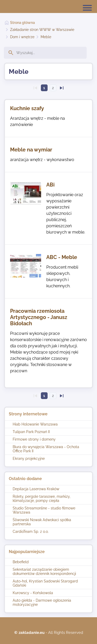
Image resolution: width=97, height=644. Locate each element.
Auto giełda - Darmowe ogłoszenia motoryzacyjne (42, 602)
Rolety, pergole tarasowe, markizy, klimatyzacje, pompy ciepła (42, 499)
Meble (46, 37)
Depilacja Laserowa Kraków (36, 489)
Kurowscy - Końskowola (33, 593)
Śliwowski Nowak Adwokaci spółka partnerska (42, 522)
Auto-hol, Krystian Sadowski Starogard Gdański (45, 583)
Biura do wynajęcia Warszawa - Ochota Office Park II (46, 449)
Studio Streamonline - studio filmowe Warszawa (44, 510)
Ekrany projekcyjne (29, 459)
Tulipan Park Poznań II (31, 432)
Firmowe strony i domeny (34, 439)
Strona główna (23, 23)
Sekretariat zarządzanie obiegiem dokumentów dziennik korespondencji (44, 572)
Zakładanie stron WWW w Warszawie (42, 30)
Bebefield (21, 562)
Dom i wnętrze (22, 37)
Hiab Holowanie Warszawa (35, 424)
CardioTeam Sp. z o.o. (31, 532)
